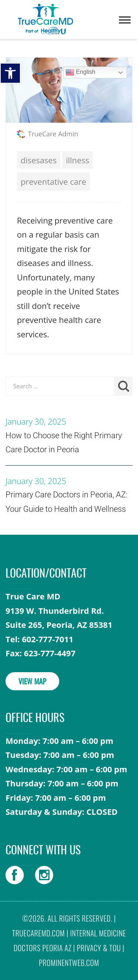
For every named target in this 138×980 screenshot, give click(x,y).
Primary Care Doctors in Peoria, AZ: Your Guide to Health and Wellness (67, 502)
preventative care (53, 181)
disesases (39, 160)
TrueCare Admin (53, 134)
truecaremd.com (38, 933)
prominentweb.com (69, 963)
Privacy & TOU (99, 948)
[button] (10, 73)
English (80, 72)
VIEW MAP (32, 682)
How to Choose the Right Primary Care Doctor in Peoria (64, 443)
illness (77, 160)
